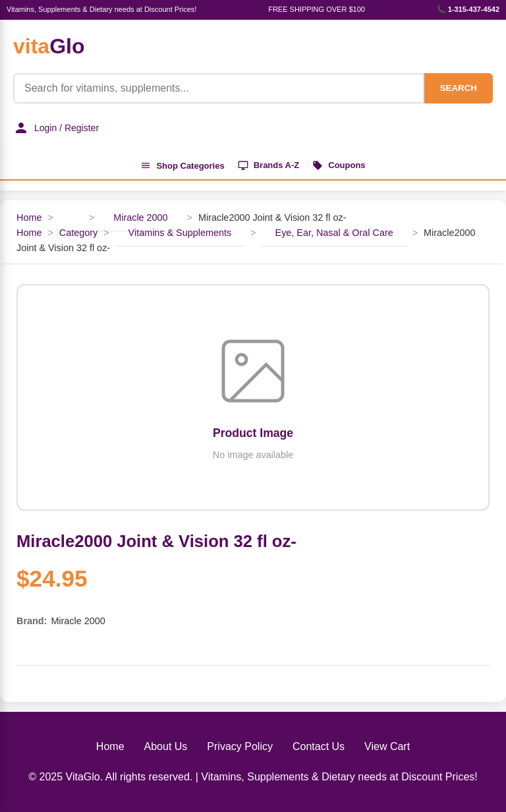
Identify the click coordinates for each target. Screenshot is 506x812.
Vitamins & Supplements (180, 233)
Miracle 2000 (140, 217)
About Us (166, 746)
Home (29, 217)
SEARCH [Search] (459, 88)
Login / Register (56, 128)
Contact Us (319, 746)
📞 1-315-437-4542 (468, 9)
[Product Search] (219, 88)
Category (78, 233)
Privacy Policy (240, 746)
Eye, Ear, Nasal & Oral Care (334, 233)
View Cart (387, 746)
